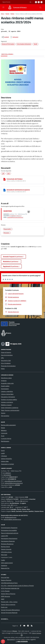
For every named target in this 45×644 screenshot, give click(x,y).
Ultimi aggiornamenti (7, 563)
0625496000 (7, 475)
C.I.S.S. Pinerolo (5, 591)
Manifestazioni (5, 441)
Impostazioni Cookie (7, 557)
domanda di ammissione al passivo (18, 190)
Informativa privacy (6, 552)
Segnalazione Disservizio (8, 541)
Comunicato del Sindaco (15, 179)
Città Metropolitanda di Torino (9, 583)
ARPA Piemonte (5, 596)
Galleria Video (5, 461)
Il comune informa (6, 439)
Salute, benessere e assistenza (10, 408)
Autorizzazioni (5, 389)
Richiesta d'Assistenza (7, 544)
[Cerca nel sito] (40, 8)
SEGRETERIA (8, 211)
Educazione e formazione (8, 397)
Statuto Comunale (6, 549)
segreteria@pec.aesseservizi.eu (12, 519)
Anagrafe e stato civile (7, 383)
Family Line (4, 607)
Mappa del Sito (5, 568)
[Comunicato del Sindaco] (4, 179)
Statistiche (4, 565)
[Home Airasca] (16, 8)
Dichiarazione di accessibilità (9, 530)
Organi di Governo (6, 352)
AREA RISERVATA (21, 641)
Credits (3, 560)
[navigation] (3, 7)
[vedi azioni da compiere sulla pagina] (14, 37)
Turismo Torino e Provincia (8, 594)
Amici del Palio (5, 577)
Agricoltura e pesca (6, 378)
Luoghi (3, 453)
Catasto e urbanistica (7, 391)
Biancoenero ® (11, 639)
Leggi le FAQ (5, 536)
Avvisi (3, 436)
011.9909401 (7, 473)
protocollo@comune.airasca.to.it (15, 217)
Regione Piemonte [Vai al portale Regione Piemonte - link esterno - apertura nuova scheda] (6, 2)
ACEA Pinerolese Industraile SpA (10, 588)
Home (2, 14)
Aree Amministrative (7, 355)
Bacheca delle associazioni (8, 425)
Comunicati (4, 433)
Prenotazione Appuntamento (9, 538)
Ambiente (4, 381)
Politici (3, 369)
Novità (7, 14)
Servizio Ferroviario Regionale (9, 613)
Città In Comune (36, 633)
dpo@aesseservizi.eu (11, 517)
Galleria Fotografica (6, 459)
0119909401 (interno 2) (15, 216)
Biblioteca (4, 430)
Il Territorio (4, 456)
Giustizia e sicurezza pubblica (9, 400)
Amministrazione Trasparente (9, 528)
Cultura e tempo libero (7, 394)
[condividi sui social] (5, 37)
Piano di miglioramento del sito (10, 533)
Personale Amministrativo (8, 366)
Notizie (12, 14)
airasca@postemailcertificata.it (13, 481)
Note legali (4, 555)
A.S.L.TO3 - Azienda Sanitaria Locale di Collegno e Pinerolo (17, 586)
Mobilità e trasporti (6, 405)
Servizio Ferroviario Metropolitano (10, 610)
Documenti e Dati (6, 360)
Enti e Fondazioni (6, 363)
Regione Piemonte (6, 580)
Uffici (2, 358)
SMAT (3, 599)
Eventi (3, 450)
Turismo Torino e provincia (8, 604)
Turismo (3, 413)
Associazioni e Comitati (7, 464)
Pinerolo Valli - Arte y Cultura (9, 602)
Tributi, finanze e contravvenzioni (10, 410)
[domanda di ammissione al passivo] (4, 190)
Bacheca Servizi (5, 547)
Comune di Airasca (20, 8)
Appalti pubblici (5, 386)
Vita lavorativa (5, 416)
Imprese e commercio (7, 402)
